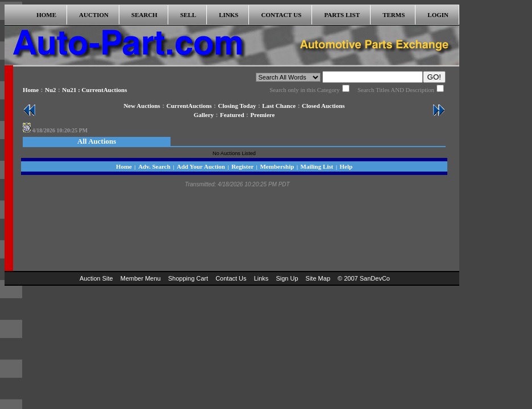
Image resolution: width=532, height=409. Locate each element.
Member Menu (141, 278)
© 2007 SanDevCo (364, 278)
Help (346, 166)
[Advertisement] (498, 175)
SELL (188, 15)
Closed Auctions (323, 106)
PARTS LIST (342, 15)
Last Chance (279, 106)
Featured (232, 115)
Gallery (204, 115)
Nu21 (69, 90)
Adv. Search (154, 166)
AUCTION (94, 15)
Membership (277, 166)
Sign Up (287, 278)
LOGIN (438, 15)
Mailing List (317, 166)
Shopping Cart (188, 278)
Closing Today (237, 106)
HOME (46, 15)
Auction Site (96, 278)
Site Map (318, 278)
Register (242, 166)
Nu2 (51, 90)
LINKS (228, 15)
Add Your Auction (201, 166)
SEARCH (144, 15)
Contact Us (231, 278)
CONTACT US (282, 15)
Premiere (262, 115)
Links (261, 278)
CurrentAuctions (189, 106)
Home (31, 90)
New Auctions (142, 106)
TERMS (394, 15)
